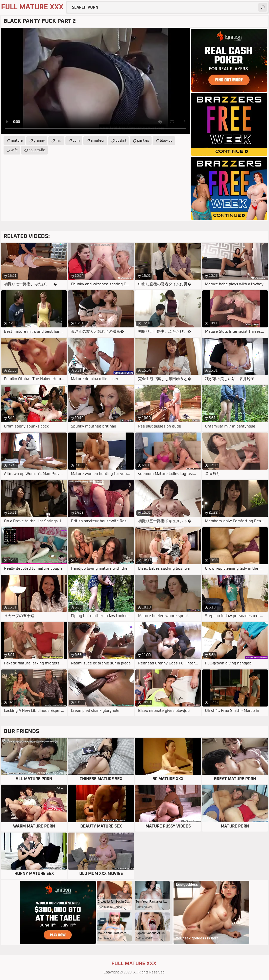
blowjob (166, 141)
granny (39, 141)
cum (76, 141)
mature (17, 141)
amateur (98, 141)
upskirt (121, 141)
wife (14, 150)
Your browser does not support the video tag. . (96, 81)
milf (59, 141)
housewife (37, 150)
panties (143, 141)
